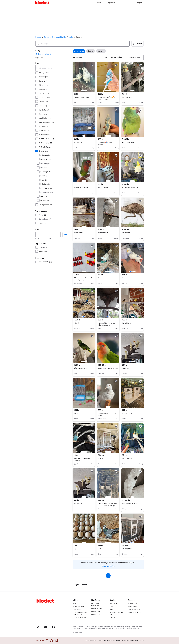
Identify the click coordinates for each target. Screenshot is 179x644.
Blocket (38, 37)
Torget (47, 37)
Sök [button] (66, 235)
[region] (84, 77)
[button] (138, 44)
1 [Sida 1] (108, 576)
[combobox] (82, 44)
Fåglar (71, 37)
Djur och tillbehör (59, 37)
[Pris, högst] (55, 235)
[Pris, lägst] (41, 235)
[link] (44, 54)
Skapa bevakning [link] (108, 566)
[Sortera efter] (135, 57)
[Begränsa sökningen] (52, 68)
